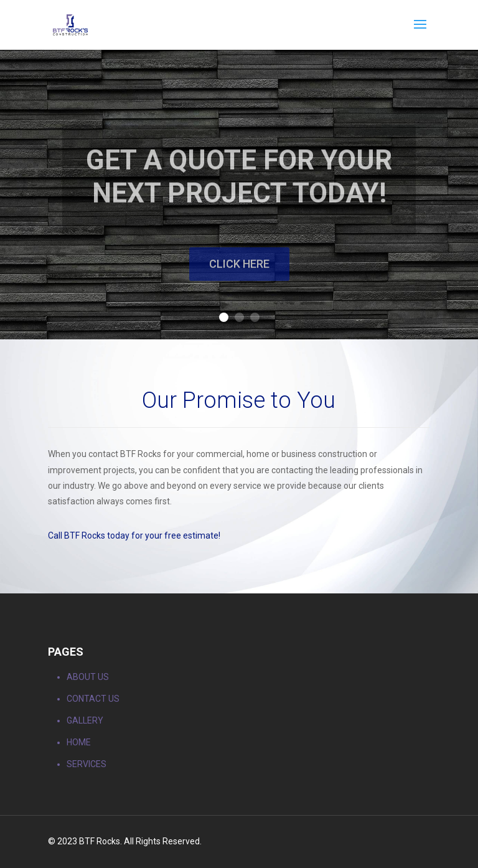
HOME (79, 742)
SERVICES (87, 764)
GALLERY (85, 720)
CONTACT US (93, 699)
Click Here (239, 281)
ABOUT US (88, 677)
